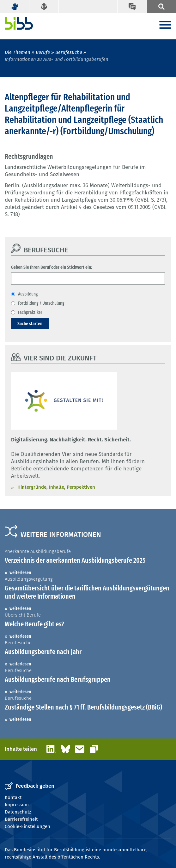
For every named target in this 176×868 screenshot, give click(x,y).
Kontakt (13, 797)
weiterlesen (20, 572)
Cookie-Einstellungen (27, 826)
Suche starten (30, 324)
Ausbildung (28, 294)
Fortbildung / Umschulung (41, 303)
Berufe (43, 52)
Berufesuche (69, 52)
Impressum (17, 805)
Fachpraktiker (30, 312)
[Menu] (165, 25)
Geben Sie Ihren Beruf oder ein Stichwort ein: (52, 267)
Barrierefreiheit (21, 819)
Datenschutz (18, 812)
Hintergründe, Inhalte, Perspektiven (56, 487)
